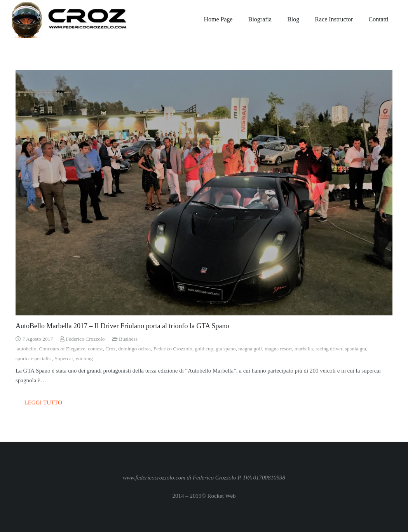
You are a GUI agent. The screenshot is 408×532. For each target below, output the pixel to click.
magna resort (278, 349)
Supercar (64, 358)
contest (95, 349)
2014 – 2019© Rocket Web (204, 496)
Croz (110, 349)
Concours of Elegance (62, 349)
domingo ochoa (134, 349)
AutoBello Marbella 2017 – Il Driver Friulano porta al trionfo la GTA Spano (122, 326)
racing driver (329, 349)
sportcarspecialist (34, 358)
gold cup (204, 349)
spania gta (356, 349)
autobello (26, 349)
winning (84, 358)
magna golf (250, 349)
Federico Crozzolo (85, 339)
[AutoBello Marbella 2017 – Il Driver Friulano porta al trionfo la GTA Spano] (204, 193)
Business (128, 339)
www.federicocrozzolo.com (154, 478)
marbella (304, 349)
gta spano (226, 349)
